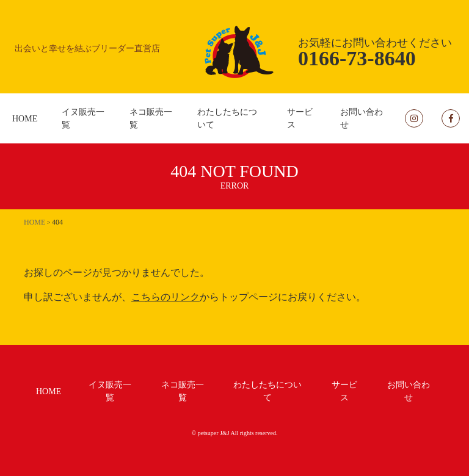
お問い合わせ (362, 118)
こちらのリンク (165, 297)
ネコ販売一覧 (151, 118)
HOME (25, 119)
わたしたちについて (227, 118)
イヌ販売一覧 (83, 118)
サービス (300, 118)
